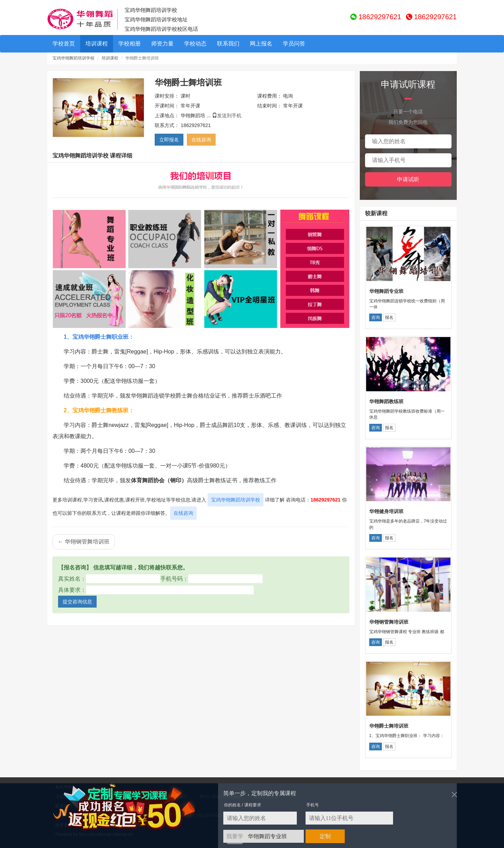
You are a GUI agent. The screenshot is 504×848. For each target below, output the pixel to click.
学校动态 (195, 44)
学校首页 (64, 44)
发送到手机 (229, 115)
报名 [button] (389, 317)
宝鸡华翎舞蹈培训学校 (73, 58)
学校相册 (129, 44)
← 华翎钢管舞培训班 (84, 542)
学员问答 (294, 44)
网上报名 (261, 44)
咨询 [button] (376, 317)
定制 (325, 836)
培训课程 (97, 44)
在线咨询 (201, 140)
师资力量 (162, 44)
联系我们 (228, 44)
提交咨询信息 (77, 602)
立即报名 (169, 140)
